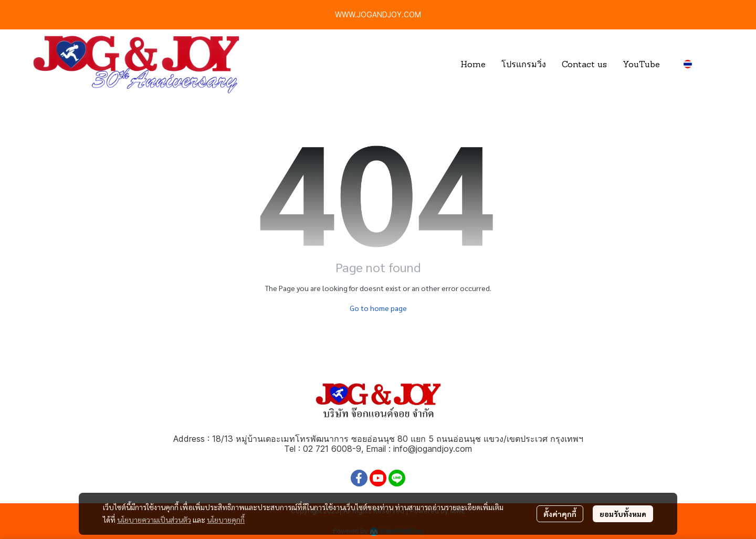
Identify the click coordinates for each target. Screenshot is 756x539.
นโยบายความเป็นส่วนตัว (154, 520)
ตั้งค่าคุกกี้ (560, 514)
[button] (700, 64)
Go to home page (378, 308)
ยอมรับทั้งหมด (623, 514)
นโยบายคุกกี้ (226, 520)
